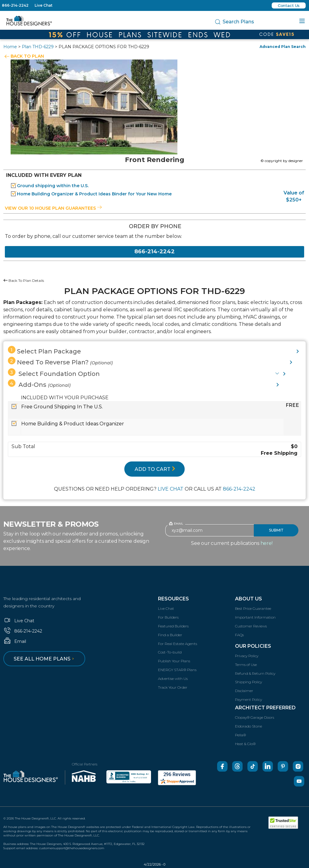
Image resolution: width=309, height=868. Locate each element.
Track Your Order (173, 687)
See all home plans (45, 659)
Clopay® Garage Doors (255, 717)
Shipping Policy (249, 682)
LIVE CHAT (171, 489)
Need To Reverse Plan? (60, 361)
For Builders (168, 617)
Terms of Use (246, 665)
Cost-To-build (170, 652)
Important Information (255, 617)
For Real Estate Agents (178, 644)
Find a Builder (170, 635)
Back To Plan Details (24, 280)
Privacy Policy (247, 656)
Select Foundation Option (54, 373)
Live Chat (44, 5)
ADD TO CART (155, 469)
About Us (249, 599)
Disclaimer (244, 691)
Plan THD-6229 (38, 47)
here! (267, 543)
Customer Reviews (251, 626)
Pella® (240, 735)
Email (15, 641)
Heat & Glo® (245, 744)
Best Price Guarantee (253, 608)
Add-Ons (39, 384)
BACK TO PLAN (27, 56)
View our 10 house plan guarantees (53, 208)
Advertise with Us (173, 679)
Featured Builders (173, 626)
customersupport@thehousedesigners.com (72, 848)
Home (10, 47)
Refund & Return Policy (255, 673)
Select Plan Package (44, 350)
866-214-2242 (15, 5)
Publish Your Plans (174, 661)
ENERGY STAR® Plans (177, 670)
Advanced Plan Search (283, 47)
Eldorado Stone (249, 726)
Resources (173, 599)
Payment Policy (249, 699)
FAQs (239, 635)
